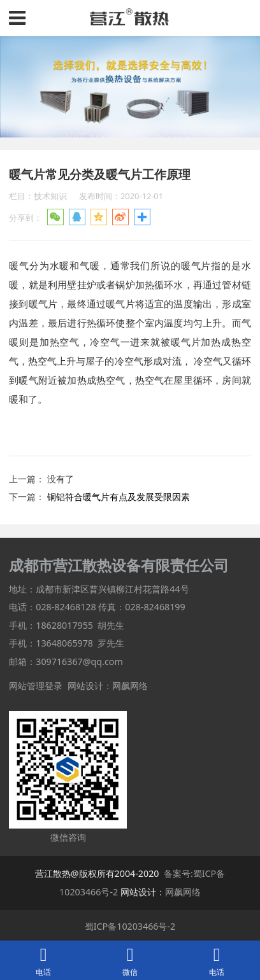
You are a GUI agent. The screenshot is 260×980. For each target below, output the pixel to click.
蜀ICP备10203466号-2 (130, 926)
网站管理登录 (36, 686)
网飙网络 (130, 686)
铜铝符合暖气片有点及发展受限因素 (119, 497)
